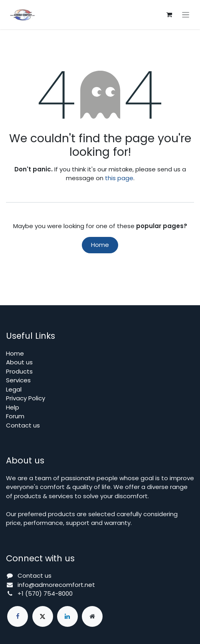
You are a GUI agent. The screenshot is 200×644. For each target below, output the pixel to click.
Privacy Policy (26, 398)
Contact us (23, 425)
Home (100, 245)
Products (19, 371)
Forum (15, 416)
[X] (43, 616)
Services (18, 380)
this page (119, 178)
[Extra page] (92, 616)
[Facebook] (18, 616)
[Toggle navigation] (186, 15)
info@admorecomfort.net (56, 585)
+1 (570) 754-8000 (45, 593)
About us (19, 362)
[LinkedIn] (67, 616)
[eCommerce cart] (169, 15)
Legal (14, 389)
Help (13, 407)
